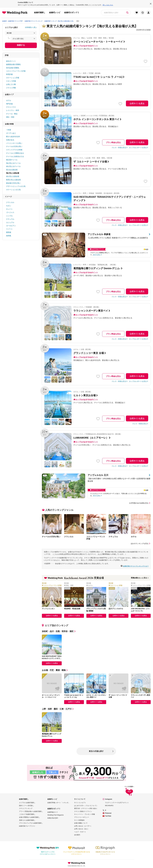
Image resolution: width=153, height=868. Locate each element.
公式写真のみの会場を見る (140, 503)
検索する (21, 45)
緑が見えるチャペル (13, 166)
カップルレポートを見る (138, 148)
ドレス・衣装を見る (119, 148)
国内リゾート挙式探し (26, 806)
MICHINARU (109, 806)
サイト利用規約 (79, 820)
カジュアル (10, 222)
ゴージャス (10, 212)
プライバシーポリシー (82, 817)
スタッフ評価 (11, 81)
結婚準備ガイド (53, 812)
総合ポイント (11, 61)
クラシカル (10, 202)
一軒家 (9, 130)
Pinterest (108, 813)
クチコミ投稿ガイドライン (83, 811)
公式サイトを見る (137, 103)
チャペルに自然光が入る (15, 156)
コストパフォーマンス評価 (16, 71)
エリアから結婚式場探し (27, 803)
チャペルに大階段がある (15, 153)
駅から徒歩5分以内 (13, 137)
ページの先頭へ (129, 791)
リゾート (9, 229)
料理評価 (9, 74)
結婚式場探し (40, 12)
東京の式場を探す (96, 751)
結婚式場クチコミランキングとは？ (136, 566)
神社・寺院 (10, 117)
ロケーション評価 (13, 78)
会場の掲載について (81, 823)
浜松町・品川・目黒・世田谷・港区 (59, 631)
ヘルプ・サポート (80, 832)
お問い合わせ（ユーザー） (83, 826)
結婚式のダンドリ (72, 12)
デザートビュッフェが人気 (16, 186)
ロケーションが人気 (13, 190)
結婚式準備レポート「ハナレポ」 (59, 803)
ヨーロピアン (11, 226)
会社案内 (77, 835)
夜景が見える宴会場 (13, 180)
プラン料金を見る (113, 142)
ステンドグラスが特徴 (14, 150)
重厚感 (9, 232)
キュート (9, 209)
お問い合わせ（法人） (82, 829)
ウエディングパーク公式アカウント (117, 803)
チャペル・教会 (12, 114)
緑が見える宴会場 (13, 176)
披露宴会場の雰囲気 (13, 64)
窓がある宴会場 (12, 170)
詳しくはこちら (108, 5)
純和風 (9, 236)
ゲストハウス (11, 107)
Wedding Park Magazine (56, 815)
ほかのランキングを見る (141, 544)
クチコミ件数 (11, 88)
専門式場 (9, 104)
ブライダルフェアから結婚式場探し (31, 823)
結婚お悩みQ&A (53, 818)
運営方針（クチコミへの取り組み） (86, 808)
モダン (9, 206)
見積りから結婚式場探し (27, 820)
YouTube (108, 816)
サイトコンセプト (80, 803)
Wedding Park (76, 863)
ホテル (9, 100)
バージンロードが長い (14, 143)
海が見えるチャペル (13, 163)
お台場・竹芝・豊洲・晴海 (55, 670)
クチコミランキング (26, 808)
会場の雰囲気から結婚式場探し (29, 817)
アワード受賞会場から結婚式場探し (31, 811)
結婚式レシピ (55, 12)
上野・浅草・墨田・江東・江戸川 (58, 709)
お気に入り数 (11, 84)
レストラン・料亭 (13, 110)
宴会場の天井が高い (13, 183)
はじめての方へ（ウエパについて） (86, 806)
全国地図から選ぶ (31, 27)
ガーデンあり (11, 133)
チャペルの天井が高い (14, 146)
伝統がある (10, 140)
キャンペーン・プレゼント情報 (85, 814)
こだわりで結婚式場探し (27, 814)
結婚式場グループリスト (27, 826)
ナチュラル (10, 219)
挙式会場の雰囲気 (13, 68)
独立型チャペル (12, 160)
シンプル (9, 216)
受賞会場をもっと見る (140, 578)
